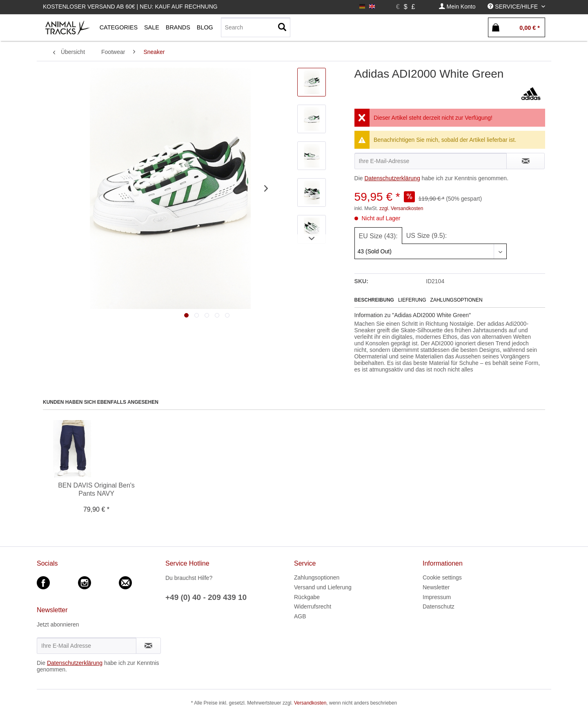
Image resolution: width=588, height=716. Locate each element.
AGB (300, 616)
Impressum (437, 597)
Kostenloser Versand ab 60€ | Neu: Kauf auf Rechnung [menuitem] (130, 7)
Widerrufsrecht (313, 606)
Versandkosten (310, 703)
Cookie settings (442, 577)
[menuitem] (457, 7)
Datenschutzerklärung (392, 178)
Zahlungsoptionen (457, 300)
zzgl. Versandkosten (401, 208)
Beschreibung (374, 300)
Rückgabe (307, 597)
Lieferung (412, 300)
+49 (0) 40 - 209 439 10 (206, 597)
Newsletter (436, 587)
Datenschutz (439, 606)
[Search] (256, 27)
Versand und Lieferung (323, 587)
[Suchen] (282, 27)
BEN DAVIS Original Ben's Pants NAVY (96, 489)
